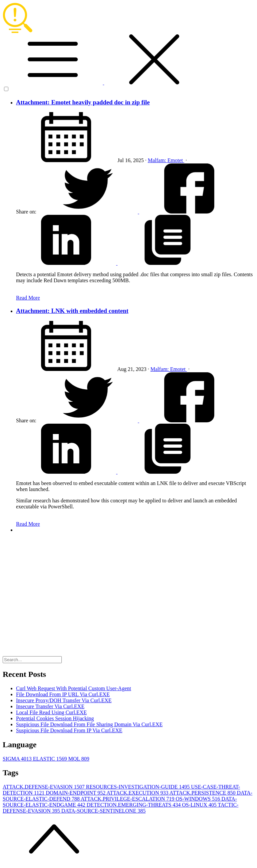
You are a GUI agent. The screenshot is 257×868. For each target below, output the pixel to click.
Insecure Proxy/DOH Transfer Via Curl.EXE (64, 700)
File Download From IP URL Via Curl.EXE (63, 694)
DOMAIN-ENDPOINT (76, 793)
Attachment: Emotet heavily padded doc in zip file (83, 102)
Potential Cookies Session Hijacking (55, 718)
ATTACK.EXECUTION (138, 793)
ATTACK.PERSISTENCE (203, 793)
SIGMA (18, 759)
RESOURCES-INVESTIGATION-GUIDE (139, 787)
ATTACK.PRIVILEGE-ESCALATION (128, 799)
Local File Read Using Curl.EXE (51, 712)
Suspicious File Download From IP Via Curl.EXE (69, 730)
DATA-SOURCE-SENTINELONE (103, 811)
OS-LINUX (200, 805)
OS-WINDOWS (198, 799)
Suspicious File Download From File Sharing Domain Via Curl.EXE (89, 724)
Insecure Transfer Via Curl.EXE (50, 706)
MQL (79, 759)
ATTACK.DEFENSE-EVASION (44, 787)
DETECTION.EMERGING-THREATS (135, 805)
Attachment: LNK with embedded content (72, 311)
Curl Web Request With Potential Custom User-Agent (74, 688)
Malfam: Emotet (166, 160)
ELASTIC (51, 759)
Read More (28, 298)
